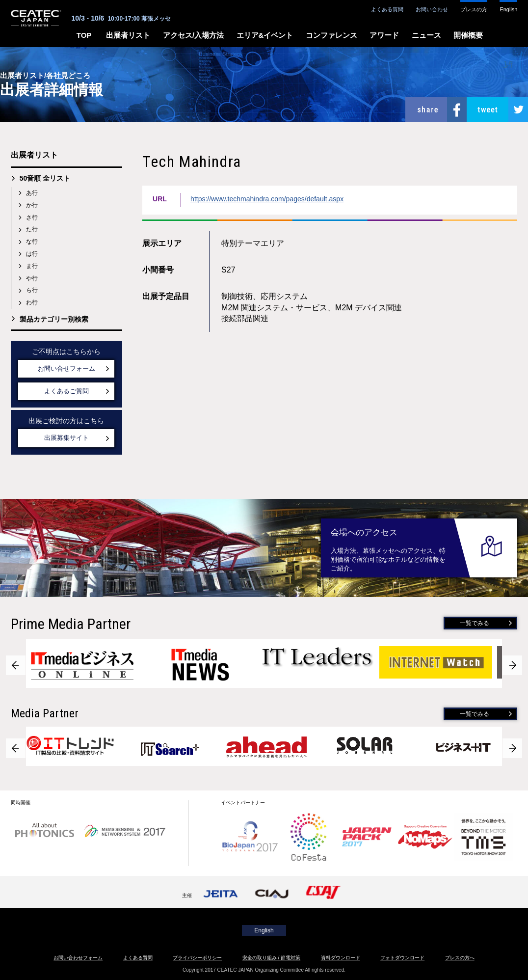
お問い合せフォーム (66, 368)
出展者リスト (128, 35)
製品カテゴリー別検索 (54, 319)
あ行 (32, 193)
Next (512, 665)
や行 (32, 278)
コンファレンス (331, 35)
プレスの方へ (460, 958)
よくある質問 (387, 9)
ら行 (32, 290)
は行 (32, 254)
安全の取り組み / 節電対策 (271, 958)
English (508, 9)
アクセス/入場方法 (193, 35)
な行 (32, 242)
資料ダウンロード (341, 958)
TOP (84, 35)
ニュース (426, 35)
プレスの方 (474, 9)
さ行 (32, 218)
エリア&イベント (265, 35)
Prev (16, 665)
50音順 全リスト (45, 178)
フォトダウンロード (402, 958)
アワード (384, 35)
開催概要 (468, 35)
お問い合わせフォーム (78, 958)
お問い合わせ (432, 9)
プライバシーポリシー (197, 958)
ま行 (32, 266)
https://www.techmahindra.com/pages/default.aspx (267, 199)
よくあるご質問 (66, 391)
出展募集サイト (66, 438)
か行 (32, 205)
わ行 (32, 302)
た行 (32, 229)
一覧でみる (475, 623)
